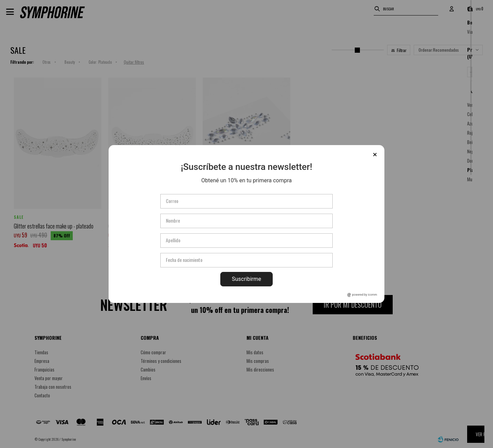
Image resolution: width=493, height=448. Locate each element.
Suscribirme (246, 279)
